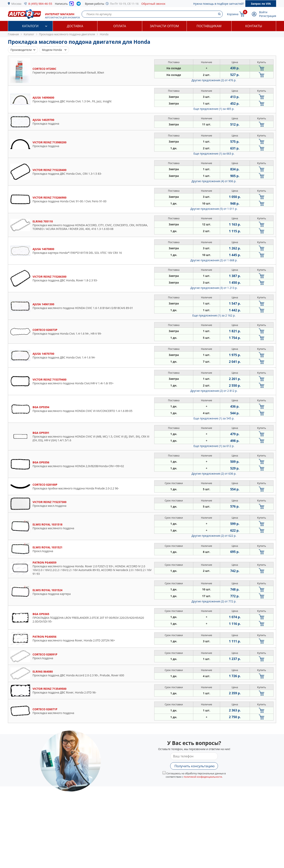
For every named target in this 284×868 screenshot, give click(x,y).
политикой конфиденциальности (203, 777)
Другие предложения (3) (214, 288)
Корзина (233, 14)
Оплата (120, 26)
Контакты (254, 26)
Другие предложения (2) (214, 80)
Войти (263, 12)
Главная (13, 34)
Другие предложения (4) (214, 181)
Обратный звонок (153, 4)
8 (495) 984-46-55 (40, 4)
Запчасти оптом (164, 26)
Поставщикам (209, 26)
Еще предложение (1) (214, 109)
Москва (16, 4)
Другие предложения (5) (214, 209)
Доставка (75, 26)
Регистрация (268, 16)
